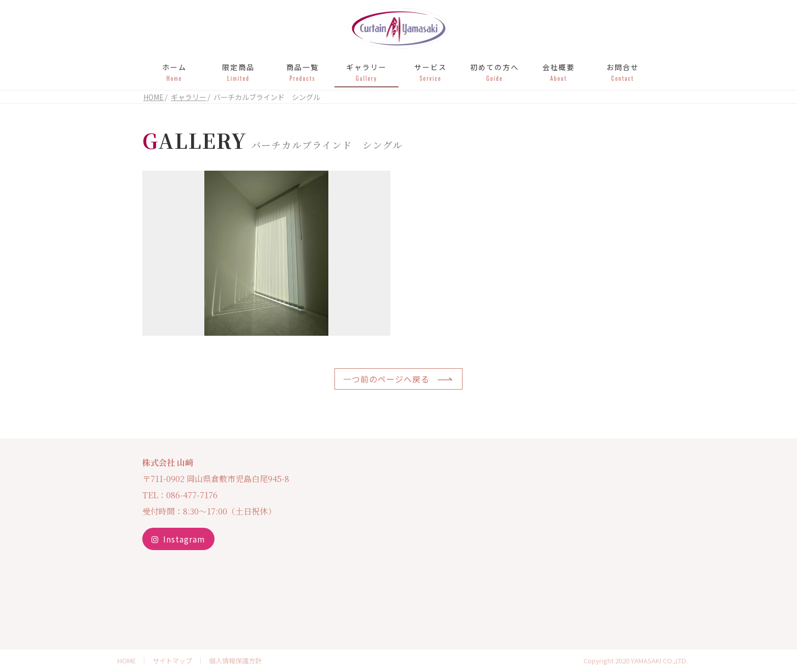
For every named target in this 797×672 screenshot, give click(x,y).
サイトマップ (172, 661)
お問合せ (623, 72)
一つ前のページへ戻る (386, 379)
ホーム (174, 72)
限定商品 (238, 72)
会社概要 (559, 72)
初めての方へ (495, 72)
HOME (127, 661)
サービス (431, 72)
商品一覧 (302, 72)
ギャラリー (366, 72)
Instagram (178, 539)
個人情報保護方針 (235, 661)
